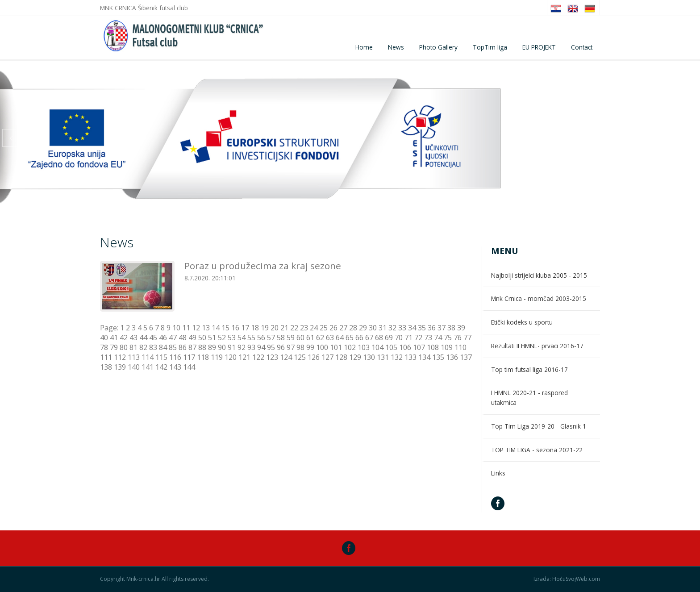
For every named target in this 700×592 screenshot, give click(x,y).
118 (203, 357)
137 (466, 357)
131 (383, 357)
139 (120, 367)
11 (186, 328)
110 (460, 347)
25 (324, 328)
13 (206, 328)
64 (340, 338)
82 (143, 347)
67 (369, 338)
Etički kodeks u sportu (522, 322)
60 (300, 338)
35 (422, 328)
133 (410, 357)
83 (153, 347)
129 (355, 357)
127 (327, 357)
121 (244, 357)
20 (275, 328)
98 (300, 347)
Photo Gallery (438, 47)
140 (134, 367)
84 (163, 347)
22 (294, 328)
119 (217, 357)
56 (261, 338)
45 (153, 338)
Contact (582, 47)
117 (189, 357)
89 (212, 347)
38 (451, 328)
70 (399, 338)
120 (231, 357)
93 (251, 347)
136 (452, 357)
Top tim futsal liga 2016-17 (529, 369)
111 (106, 357)
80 (124, 347)
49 (192, 338)
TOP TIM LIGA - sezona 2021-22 (537, 450)
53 (232, 338)
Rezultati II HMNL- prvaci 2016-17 (537, 346)
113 (134, 357)
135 (438, 357)
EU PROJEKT (539, 47)
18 (255, 328)
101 (336, 347)
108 (433, 347)
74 (438, 338)
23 (304, 328)
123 (272, 357)
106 (405, 347)
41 (114, 338)
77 (467, 338)
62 (320, 338)
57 (271, 338)
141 (148, 367)
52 (222, 338)
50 (202, 338)
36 (432, 328)
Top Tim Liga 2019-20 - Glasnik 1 (539, 426)
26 (333, 328)
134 (424, 357)
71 (408, 338)
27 (343, 328)
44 (143, 338)
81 (133, 347)
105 (391, 347)
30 (373, 328)
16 (235, 328)
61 (310, 338)
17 (245, 328)
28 (353, 328)
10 (176, 328)
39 (461, 328)
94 (261, 347)
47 (173, 338)
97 (291, 347)
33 (402, 328)
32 (392, 328)
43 (133, 338)
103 (364, 347)
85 (173, 347)
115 (161, 357)
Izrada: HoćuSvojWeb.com (567, 579)
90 (222, 347)
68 (379, 338)
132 (397, 357)
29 (363, 328)
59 (291, 338)
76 (458, 338)
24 (314, 328)
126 (314, 357)
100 (322, 347)
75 (448, 338)
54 (242, 338)
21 (284, 328)
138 (106, 367)
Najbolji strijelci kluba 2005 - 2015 (539, 275)
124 (286, 357)
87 (192, 347)
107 (419, 347)
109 (447, 347)
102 (350, 347)
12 (196, 328)
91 (232, 347)
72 (418, 338)
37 (442, 328)
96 (281, 347)
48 (183, 338)
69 (389, 338)
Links (498, 473)
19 (265, 328)
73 (428, 338)
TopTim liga (490, 47)
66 (359, 338)
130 (369, 357)
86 (183, 347)
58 (281, 338)
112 (120, 357)
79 (114, 347)
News (396, 47)
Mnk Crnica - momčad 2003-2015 (539, 298)
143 (175, 367)
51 (212, 338)
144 (189, 367)
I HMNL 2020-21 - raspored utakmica (529, 398)
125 (300, 357)
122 (258, 357)
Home (364, 47)
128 (341, 357)
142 (161, 367)
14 (216, 328)
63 (330, 338)
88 (202, 347)
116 (175, 357)
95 (271, 347)
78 (104, 347)
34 (412, 328)
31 (383, 328)
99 (310, 347)
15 (225, 328)
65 (350, 338)
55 (251, 338)
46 (163, 338)
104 (377, 347)
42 (124, 338)
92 (242, 347)
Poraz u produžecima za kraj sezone (263, 266)
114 (148, 357)
